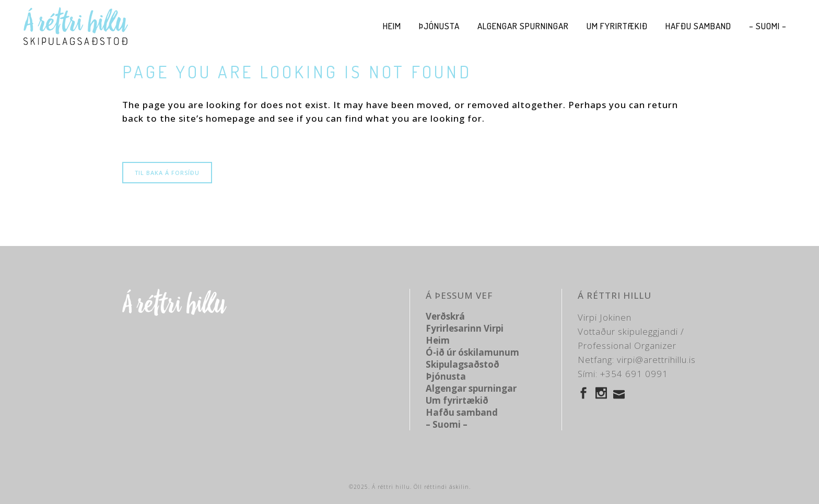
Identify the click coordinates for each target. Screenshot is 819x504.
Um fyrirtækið (457, 400)
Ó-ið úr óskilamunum (472, 352)
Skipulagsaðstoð (463, 364)
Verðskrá (445, 316)
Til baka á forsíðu (167, 173)
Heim (438, 340)
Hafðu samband (462, 412)
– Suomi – (447, 424)
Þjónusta (446, 376)
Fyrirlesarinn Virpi (465, 328)
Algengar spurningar (471, 388)
